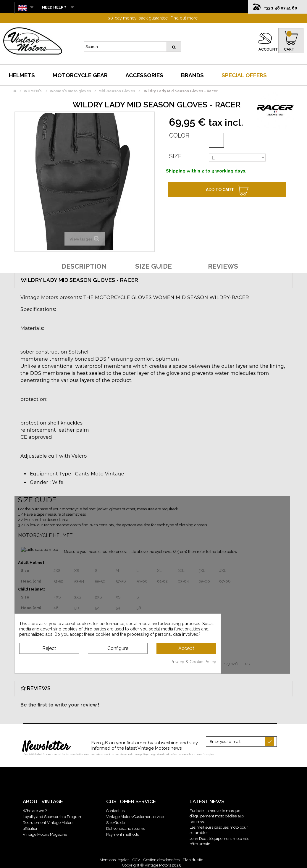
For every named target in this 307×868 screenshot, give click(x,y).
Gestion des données (161, 860)
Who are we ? (35, 811)
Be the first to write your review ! (60, 705)
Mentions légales (114, 860)
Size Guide (115, 823)
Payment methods (122, 834)
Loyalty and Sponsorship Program (53, 817)
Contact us (115, 811)
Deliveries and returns (126, 829)
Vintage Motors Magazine (45, 834)
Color (179, 135)
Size (175, 156)
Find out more (184, 18)
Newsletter (46, 747)
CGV (136, 860)
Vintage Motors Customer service (135, 817)
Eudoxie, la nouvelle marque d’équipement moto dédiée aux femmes (217, 816)
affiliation (31, 829)
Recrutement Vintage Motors (48, 823)
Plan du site (193, 860)
